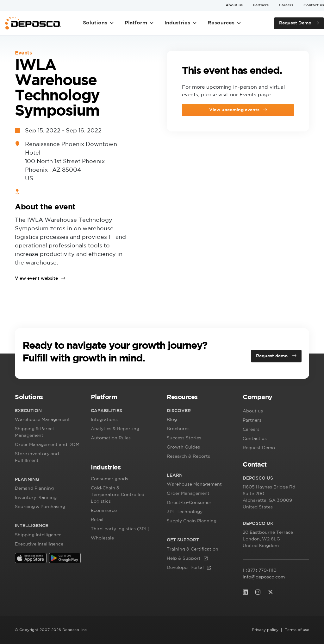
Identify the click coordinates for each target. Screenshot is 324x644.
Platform (139, 23)
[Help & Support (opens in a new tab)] (193, 559)
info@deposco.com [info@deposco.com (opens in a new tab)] (264, 577)
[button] (48, 399)
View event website (36, 278)
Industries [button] (181, 23)
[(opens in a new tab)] (31, 558)
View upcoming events (234, 110)
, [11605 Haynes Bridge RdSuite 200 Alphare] (269, 498)
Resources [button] (224, 23)
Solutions (99, 23)
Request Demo (295, 23)
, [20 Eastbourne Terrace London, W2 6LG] (268, 540)
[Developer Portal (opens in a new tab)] (193, 568)
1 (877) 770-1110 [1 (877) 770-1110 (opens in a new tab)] (267, 571)
